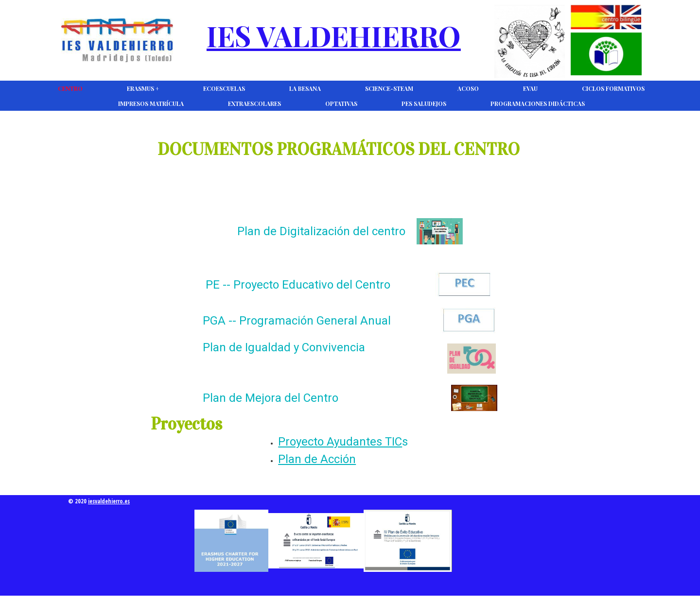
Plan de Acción (317, 459)
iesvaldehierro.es (109, 501)
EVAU (530, 88)
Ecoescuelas (224, 88)
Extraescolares (254, 103)
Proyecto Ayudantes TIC (340, 442)
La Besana (305, 88)
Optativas (341, 103)
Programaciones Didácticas (538, 103)
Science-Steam (389, 88)
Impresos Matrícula (151, 103)
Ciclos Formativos (613, 88)
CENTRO (70, 88)
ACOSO (468, 88)
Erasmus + (143, 88)
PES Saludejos (424, 103)
